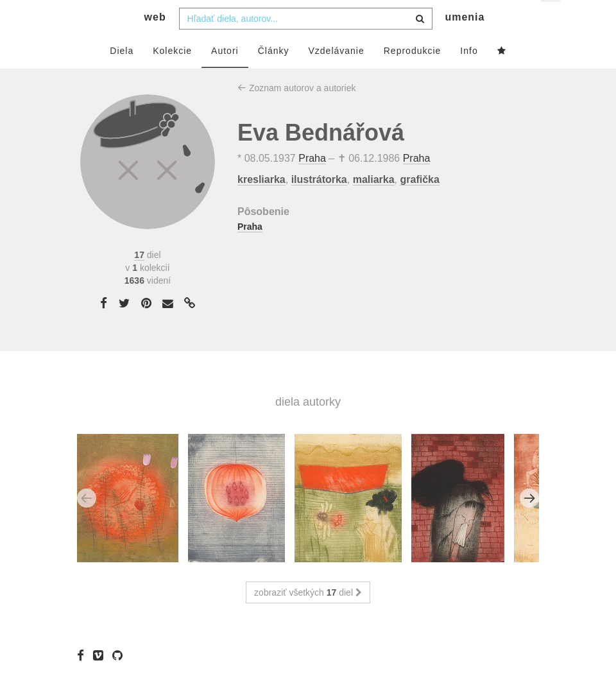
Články (274, 75)
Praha (312, 183)
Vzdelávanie (336, 75)
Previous (87, 523)
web (155, 42)
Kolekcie (172, 75)
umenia (465, 42)
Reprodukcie (413, 75)
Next (529, 523)
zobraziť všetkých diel (308, 617)
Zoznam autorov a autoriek (296, 112)
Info (469, 75)
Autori (225, 75)
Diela (122, 75)
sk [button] (552, 20)
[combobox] (306, 43)
